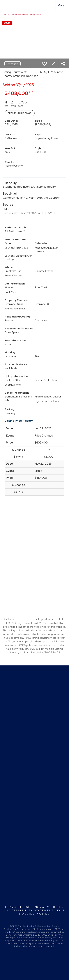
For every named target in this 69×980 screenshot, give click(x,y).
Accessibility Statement (30, 911)
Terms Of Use (18, 907)
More (61, 5)
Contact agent (13, 64)
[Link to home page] (6, 6)
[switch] (45, 64)
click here (58, 641)
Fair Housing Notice (42, 912)
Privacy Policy (49, 907)
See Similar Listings (20, 113)
